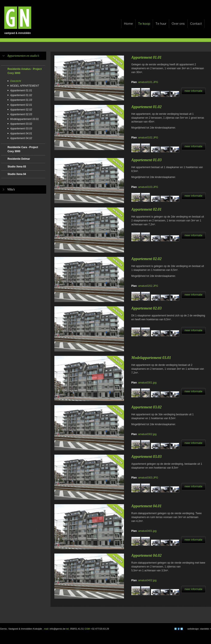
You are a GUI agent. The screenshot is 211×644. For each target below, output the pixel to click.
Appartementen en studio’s (23, 56)
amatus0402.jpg (147, 580)
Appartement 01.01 (21, 90)
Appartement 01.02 (21, 95)
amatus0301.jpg (147, 383)
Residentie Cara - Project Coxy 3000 (23, 149)
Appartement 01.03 (21, 100)
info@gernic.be (58, 629)
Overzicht (16, 81)
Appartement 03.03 (21, 129)
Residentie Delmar (19, 159)
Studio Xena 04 (17, 174)
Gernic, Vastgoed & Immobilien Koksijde (21, 629)
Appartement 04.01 (21, 133)
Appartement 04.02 (21, 138)
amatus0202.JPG (148, 286)
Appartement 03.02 (21, 124)
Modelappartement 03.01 (24, 119)
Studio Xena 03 (17, 167)
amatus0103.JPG (148, 187)
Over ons (178, 24)
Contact (196, 24)
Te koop (144, 24)
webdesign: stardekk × (199, 629)
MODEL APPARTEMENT (24, 86)
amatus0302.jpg (147, 434)
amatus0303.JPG (148, 478)
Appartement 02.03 (21, 114)
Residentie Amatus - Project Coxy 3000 (25, 71)
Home (128, 24)
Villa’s (11, 189)
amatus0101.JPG (148, 82)
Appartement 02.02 (21, 110)
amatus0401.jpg (147, 531)
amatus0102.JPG (148, 138)
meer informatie (193, 91)
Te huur (161, 24)
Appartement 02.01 (21, 105)
